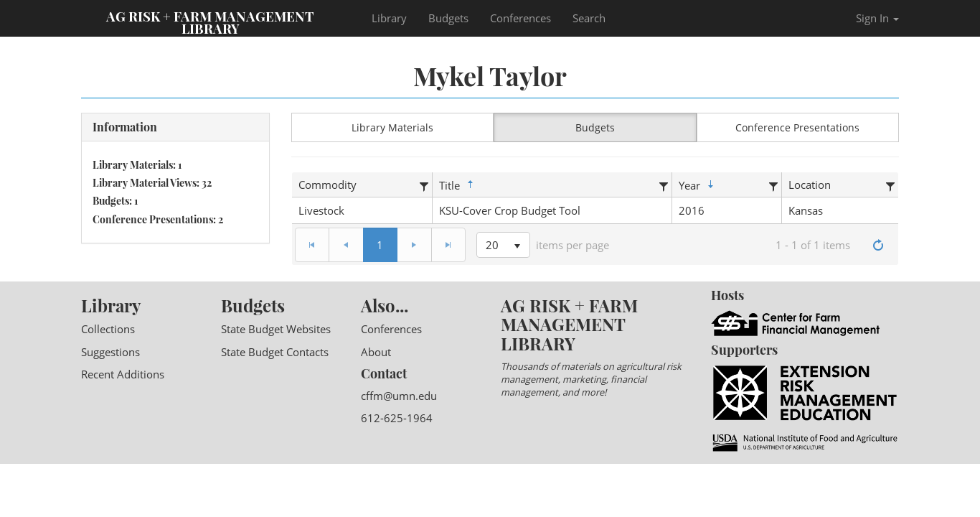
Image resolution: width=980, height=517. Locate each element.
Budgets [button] (595, 127)
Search (589, 18)
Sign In (877, 18)
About (376, 352)
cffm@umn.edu (399, 396)
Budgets (448, 18)
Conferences (520, 18)
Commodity (328, 185)
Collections (108, 329)
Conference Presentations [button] (797, 127)
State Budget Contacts (275, 352)
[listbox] (503, 245)
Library (389, 18)
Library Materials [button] (392, 127)
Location (810, 185)
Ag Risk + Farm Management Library (210, 22)
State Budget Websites (276, 329)
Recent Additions (123, 374)
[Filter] (424, 185)
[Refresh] (878, 245)
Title (458, 185)
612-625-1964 (397, 418)
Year (698, 185)
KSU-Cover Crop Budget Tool (510, 210)
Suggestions (110, 352)
